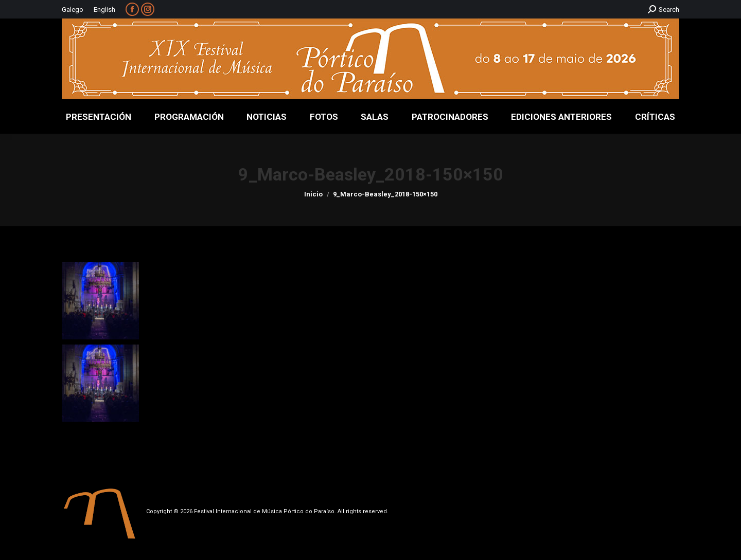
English (104, 10)
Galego (73, 10)
